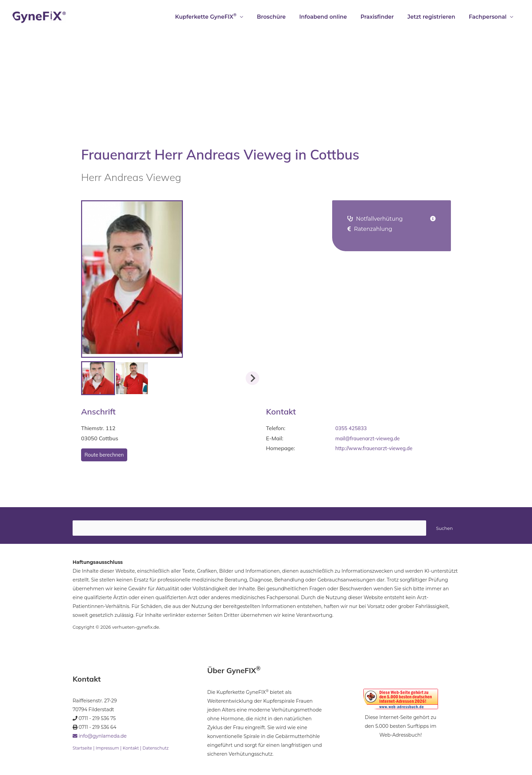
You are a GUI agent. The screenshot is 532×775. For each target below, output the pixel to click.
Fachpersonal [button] (489, 17)
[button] (132, 378)
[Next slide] (252, 378)
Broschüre (283, 17)
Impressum (110, 749)
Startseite (83, 749)
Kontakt (135, 749)
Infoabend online (333, 17)
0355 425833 (352, 428)
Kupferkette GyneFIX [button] (221, 16)
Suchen (444, 529)
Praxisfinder (384, 17)
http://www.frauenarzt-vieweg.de (377, 448)
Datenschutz (161, 749)
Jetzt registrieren (435, 17)
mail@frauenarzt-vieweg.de (370, 438)
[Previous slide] (95, 378)
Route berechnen (106, 455)
